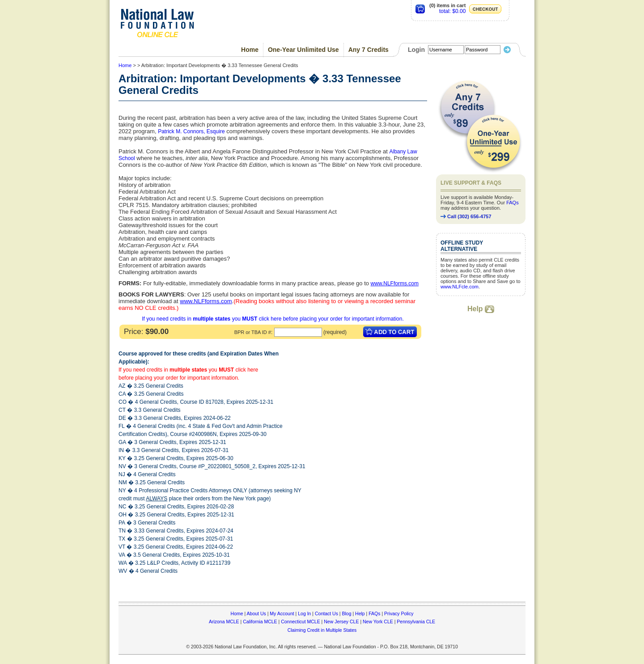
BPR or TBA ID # (253, 332)
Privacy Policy (399, 613)
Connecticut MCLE (301, 622)
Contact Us (326, 613)
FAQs (513, 203)
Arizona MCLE (224, 622)
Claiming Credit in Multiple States (322, 630)
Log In (304, 613)
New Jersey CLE (341, 622)
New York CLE (378, 622)
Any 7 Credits (369, 50)
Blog (346, 613)
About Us (256, 613)
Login (416, 50)
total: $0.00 (452, 11)
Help (481, 309)
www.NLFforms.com (395, 283)
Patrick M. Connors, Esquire (191, 131)
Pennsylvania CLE (416, 622)
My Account (282, 613)
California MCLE (260, 622)
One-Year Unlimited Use (303, 50)
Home (250, 50)
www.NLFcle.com (460, 287)
